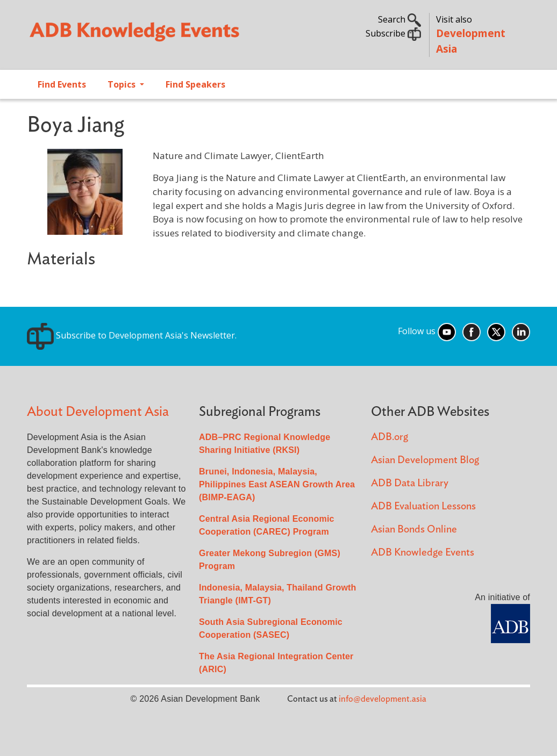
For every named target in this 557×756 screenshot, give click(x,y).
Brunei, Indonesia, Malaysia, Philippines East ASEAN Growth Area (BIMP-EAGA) (277, 484)
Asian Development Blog (425, 460)
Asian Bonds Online (414, 530)
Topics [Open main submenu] (123, 84)
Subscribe (393, 33)
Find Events (62, 84)
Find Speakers (195, 84)
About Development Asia (98, 412)
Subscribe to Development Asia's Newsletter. (132, 335)
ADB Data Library (410, 483)
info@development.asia (383, 699)
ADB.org (390, 437)
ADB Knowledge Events (423, 553)
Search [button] (399, 19)
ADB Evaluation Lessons (423, 506)
